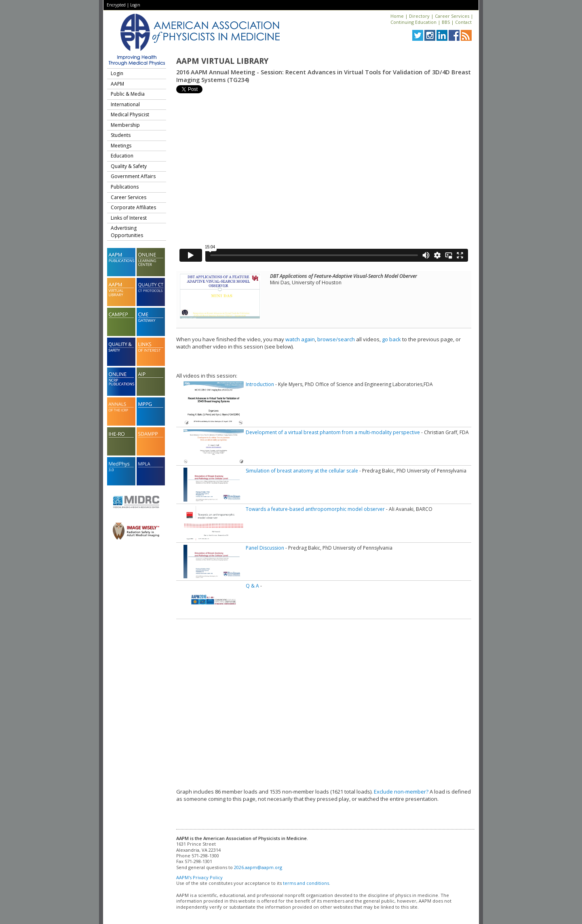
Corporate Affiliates (133, 207)
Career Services (452, 16)
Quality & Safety (129, 166)
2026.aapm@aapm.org (258, 867)
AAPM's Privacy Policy (199, 877)
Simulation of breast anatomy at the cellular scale (302, 471)
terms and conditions (306, 883)
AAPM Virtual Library (222, 61)
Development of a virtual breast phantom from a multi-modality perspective (333, 432)
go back (391, 339)
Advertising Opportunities (127, 232)
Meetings (121, 146)
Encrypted (116, 5)
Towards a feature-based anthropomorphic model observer (315, 509)
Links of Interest (129, 218)
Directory (419, 16)
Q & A (252, 586)
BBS (446, 22)
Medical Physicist (130, 114)
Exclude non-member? (401, 792)
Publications (125, 187)
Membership (125, 125)
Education (122, 156)
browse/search (336, 339)
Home (397, 16)
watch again (300, 339)
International (125, 104)
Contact (463, 22)
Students (121, 135)
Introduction (260, 384)
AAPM (117, 84)
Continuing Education (413, 22)
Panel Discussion (265, 548)
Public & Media (128, 94)
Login (135, 5)
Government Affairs (133, 176)
